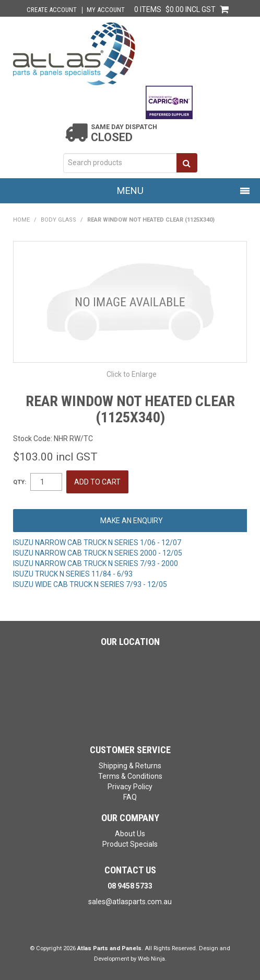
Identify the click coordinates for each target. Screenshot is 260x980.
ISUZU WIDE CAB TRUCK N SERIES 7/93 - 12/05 (90, 584)
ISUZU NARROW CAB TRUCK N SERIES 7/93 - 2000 (96, 563)
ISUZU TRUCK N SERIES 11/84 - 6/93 (73, 574)
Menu (130, 191)
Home (21, 220)
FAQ (130, 797)
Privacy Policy (130, 787)
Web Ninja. (152, 959)
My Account (106, 10)
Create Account (52, 10)
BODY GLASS (58, 220)
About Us (130, 834)
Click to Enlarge (132, 374)
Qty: (20, 482)
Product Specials (130, 844)
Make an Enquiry (132, 521)
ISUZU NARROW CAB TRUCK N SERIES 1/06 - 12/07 (97, 543)
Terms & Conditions (130, 776)
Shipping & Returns (130, 766)
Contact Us (130, 870)
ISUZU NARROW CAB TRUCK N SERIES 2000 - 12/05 (98, 553)
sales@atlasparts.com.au (130, 902)
